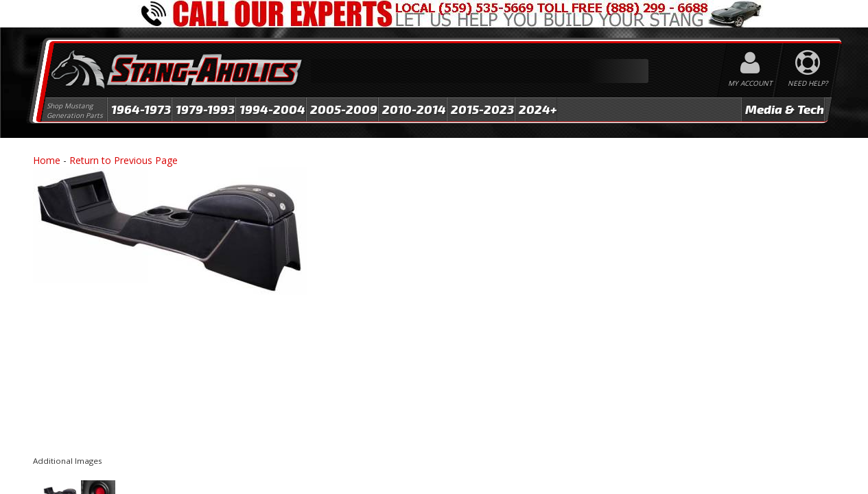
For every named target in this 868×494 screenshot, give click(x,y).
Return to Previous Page (124, 160)
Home (47, 160)
